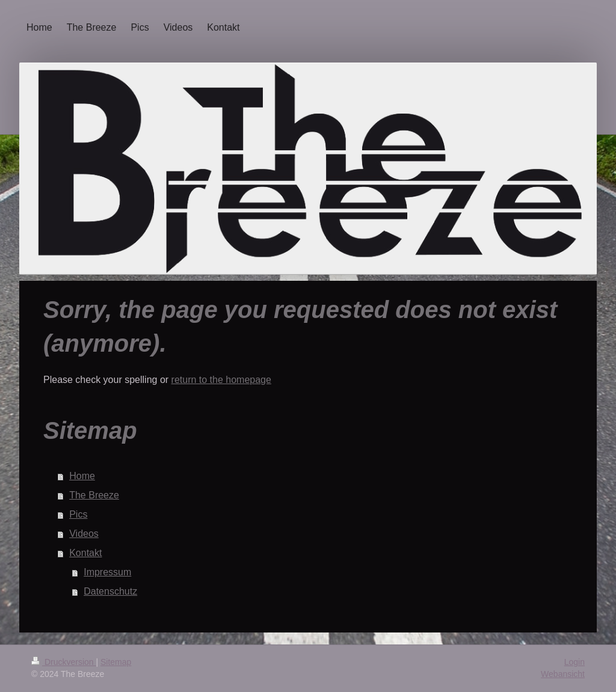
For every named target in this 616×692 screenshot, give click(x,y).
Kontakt (85, 553)
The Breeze (94, 495)
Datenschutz (110, 591)
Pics (78, 514)
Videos (84, 534)
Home (82, 476)
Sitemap (116, 662)
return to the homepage (221, 380)
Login (574, 662)
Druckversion (63, 662)
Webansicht (563, 674)
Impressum (107, 572)
